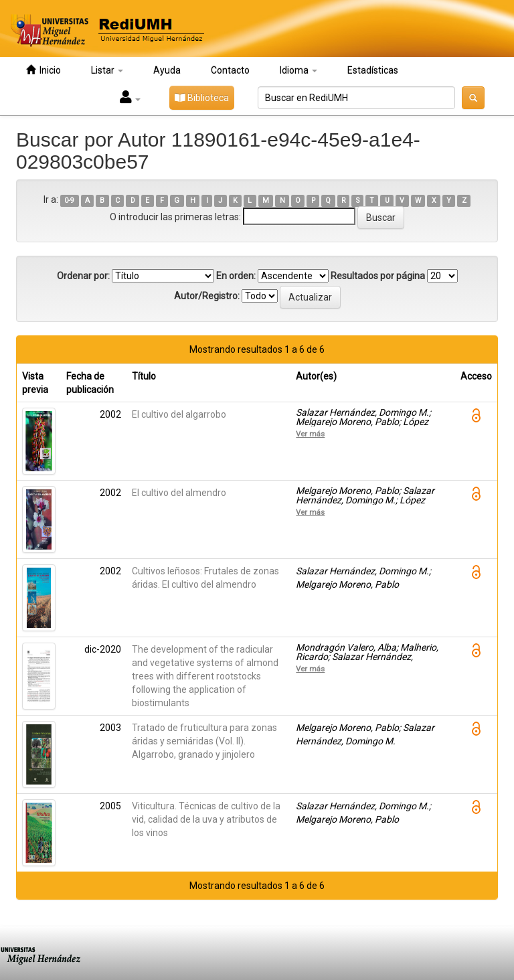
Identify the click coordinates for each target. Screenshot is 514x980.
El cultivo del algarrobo (179, 414)
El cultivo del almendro (179, 493)
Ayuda (167, 70)
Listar (107, 70)
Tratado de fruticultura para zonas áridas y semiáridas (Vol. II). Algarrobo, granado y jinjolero (204, 741)
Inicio (44, 70)
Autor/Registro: (207, 296)
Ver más (310, 434)
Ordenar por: (83, 276)
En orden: (236, 276)
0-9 (69, 200)
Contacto (230, 70)
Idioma (298, 70)
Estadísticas (373, 70)
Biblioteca (202, 98)
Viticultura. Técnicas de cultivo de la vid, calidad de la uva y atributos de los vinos (206, 819)
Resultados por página (378, 276)
